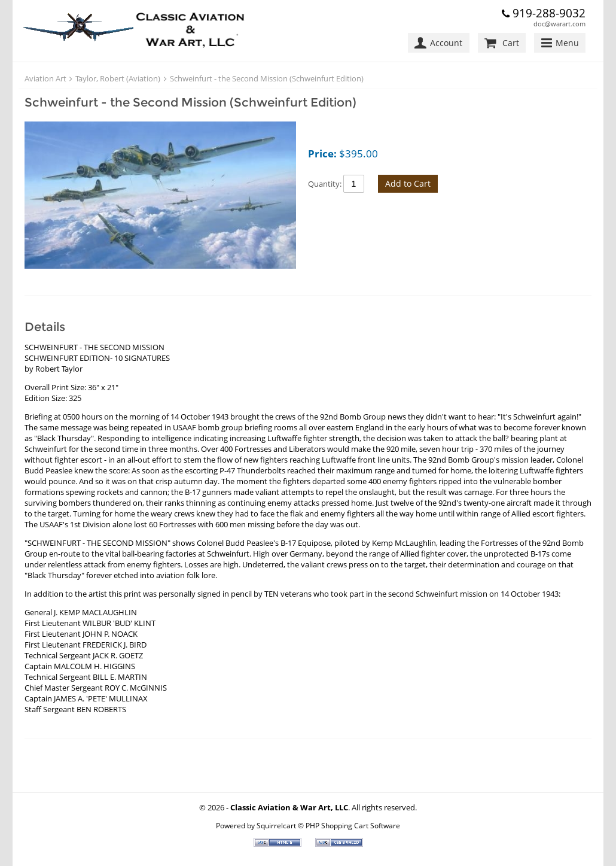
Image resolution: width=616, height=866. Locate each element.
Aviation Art (45, 78)
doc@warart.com (559, 24)
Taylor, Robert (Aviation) (118, 78)
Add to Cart (408, 183)
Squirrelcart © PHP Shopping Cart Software (328, 825)
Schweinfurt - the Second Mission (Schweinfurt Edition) (267, 78)
